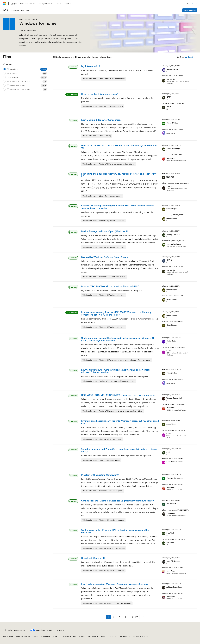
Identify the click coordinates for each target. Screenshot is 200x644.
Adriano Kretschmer (174, 587)
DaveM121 (171, 158)
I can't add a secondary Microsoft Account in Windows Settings (115, 584)
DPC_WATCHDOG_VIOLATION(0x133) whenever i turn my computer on (118, 395)
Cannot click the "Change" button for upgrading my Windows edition (118, 501)
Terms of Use (93, 636)
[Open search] (188, 3)
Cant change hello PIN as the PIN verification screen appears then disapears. (116, 531)
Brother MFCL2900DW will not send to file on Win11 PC (110, 286)
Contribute (46, 636)
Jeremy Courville (173, 234)
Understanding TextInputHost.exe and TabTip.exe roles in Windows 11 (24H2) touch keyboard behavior (118, 339)
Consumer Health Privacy (73, 636)
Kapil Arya (171, 571)
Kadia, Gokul (171, 341)
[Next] (143, 617)
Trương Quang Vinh (174, 398)
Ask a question (190, 10)
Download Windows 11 (93, 558)
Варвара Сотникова (174, 478)
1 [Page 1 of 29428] (108, 617)
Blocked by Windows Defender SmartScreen (105, 257)
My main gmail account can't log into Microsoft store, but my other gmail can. (120, 422)
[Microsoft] (5, 3)
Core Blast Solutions (174, 462)
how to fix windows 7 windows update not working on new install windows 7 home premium (116, 371)
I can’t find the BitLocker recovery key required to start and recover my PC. (119, 175)
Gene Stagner (172, 209)
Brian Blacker (172, 373)
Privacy (56, 636)
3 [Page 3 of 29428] (120, 617)
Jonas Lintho (171, 424)
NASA (169, 97)
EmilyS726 (171, 597)
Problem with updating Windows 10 (100, 475)
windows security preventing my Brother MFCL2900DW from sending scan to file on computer (118, 207)
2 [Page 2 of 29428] (114, 617)
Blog (35, 636)
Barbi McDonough (174, 561)
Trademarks (124, 636)
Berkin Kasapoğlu (173, 148)
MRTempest (171, 504)
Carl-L (169, 351)
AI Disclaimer (8, 636)
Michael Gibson (173, 123)
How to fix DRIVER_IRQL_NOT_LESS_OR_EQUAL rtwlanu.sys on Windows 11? (119, 147)
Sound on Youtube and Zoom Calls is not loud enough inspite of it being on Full (119, 450)
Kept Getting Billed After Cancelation (101, 120)
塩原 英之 (170, 177)
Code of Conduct (108, 636)
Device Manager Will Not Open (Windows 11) (105, 231)
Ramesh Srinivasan (174, 244)
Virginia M (171, 513)
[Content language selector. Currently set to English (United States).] (15, 630)
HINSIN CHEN (172, 69)
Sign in (194, 3)
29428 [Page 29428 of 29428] (135, 617)
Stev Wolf (170, 533)
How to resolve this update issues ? (100, 94)
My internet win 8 (91, 66)
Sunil (168, 452)
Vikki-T (169, 186)
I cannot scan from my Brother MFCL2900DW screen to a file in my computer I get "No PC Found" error (116, 313)
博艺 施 (169, 260)
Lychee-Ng (171, 79)
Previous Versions (23, 636)
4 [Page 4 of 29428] (125, 617)
